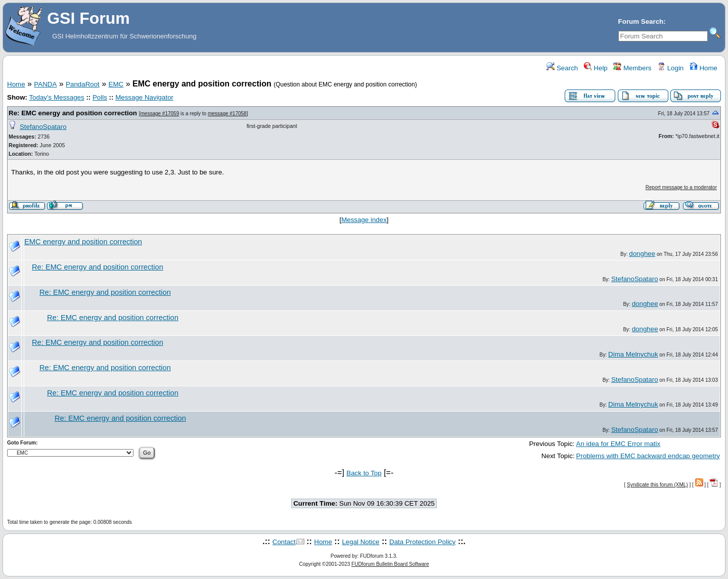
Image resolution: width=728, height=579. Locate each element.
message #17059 (160, 114)
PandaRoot (83, 84)
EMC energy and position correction (83, 242)
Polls (100, 97)
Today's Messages (56, 97)
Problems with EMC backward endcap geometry (648, 456)
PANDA (45, 84)
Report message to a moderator (681, 187)
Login (670, 68)
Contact (284, 542)
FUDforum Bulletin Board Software (390, 564)
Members (632, 68)
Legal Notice (360, 542)
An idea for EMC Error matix (619, 444)
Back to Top (364, 473)
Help (596, 68)
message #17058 (227, 114)
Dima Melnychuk (633, 354)
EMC (116, 84)
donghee (642, 254)
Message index (364, 220)
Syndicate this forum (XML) (657, 485)
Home (703, 68)
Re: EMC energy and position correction (73, 113)
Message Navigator (144, 97)
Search (562, 68)
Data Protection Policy (422, 542)
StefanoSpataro (43, 127)
